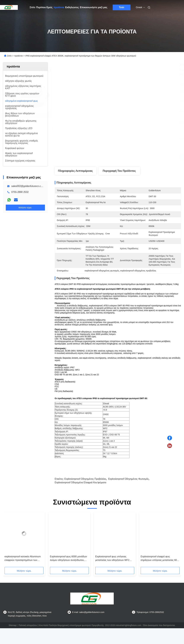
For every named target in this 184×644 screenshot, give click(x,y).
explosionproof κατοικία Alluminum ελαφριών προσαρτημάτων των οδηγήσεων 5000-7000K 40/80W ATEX (23, 561)
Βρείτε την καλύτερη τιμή (134, 157)
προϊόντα (59, 7)
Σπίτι (32, 7)
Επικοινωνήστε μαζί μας (94, 7)
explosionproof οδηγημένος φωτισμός (128, 482)
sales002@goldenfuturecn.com (28, 186)
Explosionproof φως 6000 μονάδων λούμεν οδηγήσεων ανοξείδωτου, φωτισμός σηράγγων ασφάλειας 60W (68, 561)
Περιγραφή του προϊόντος (119, 171)
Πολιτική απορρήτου (28, 628)
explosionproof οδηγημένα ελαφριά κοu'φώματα (81, 485)
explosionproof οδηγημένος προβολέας (85, 482)
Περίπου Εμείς (44, 7)
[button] (10, 543)
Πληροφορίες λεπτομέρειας (75, 171)
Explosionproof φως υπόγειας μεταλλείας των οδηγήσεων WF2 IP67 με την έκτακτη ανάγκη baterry (114, 561)
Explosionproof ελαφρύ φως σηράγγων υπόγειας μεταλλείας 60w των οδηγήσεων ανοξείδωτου (160, 561)
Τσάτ (122, 7)
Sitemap (12, 628)
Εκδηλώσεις (72, 7)
